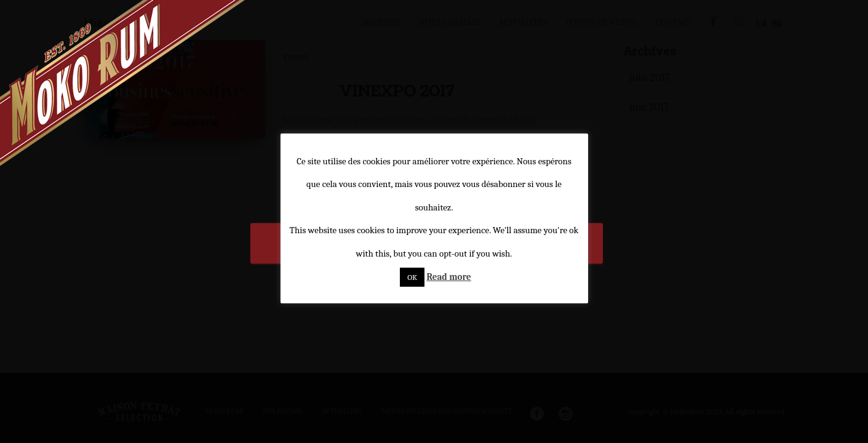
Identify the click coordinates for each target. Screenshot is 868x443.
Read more (448, 277)
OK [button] (412, 277)
